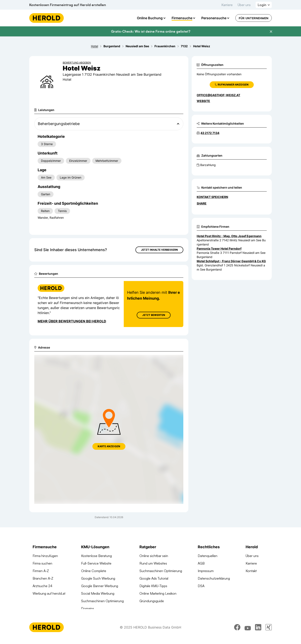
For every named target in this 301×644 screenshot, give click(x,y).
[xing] (269, 632)
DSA (201, 586)
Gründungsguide (152, 601)
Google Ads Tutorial (154, 578)
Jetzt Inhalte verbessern (159, 250)
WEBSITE (203, 101)
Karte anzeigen (109, 446)
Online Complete (94, 571)
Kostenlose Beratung (96, 556)
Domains (88, 608)
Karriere (227, 5)
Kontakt (251, 571)
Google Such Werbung (98, 578)
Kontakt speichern (212, 197)
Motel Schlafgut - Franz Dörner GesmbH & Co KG (231, 261)
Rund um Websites (153, 563)
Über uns (244, 5)
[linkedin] (258, 632)
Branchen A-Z (43, 578)
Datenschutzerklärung (214, 578)
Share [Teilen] (202, 203)
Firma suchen (42, 563)
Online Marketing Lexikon (158, 593)
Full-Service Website (96, 563)
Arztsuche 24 (42, 586)
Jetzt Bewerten (154, 315)
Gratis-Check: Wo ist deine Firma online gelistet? (151, 31)
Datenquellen (208, 556)
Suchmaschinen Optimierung (102, 601)
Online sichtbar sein (154, 556)
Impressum (206, 571)
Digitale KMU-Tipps (153, 586)
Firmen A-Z (41, 571)
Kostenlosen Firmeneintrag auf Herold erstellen (68, 5)
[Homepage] (47, 18)
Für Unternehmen (254, 18)
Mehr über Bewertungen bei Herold (72, 321)
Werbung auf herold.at (49, 593)
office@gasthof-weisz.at (218, 95)
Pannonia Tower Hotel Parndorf (219, 249)
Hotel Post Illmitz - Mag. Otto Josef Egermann (229, 236)
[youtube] (248, 632)
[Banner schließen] (271, 32)
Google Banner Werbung (100, 586)
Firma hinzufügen (45, 556)
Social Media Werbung (98, 593)
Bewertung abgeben (77, 63)
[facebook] (237, 632)
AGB (201, 563)
